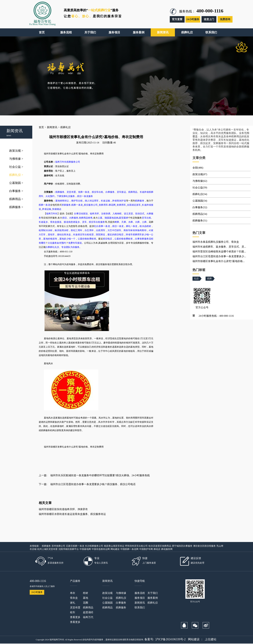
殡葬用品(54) (200, 214)
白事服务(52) (200, 207)
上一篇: (43, 475)
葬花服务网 (167, 549)
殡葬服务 (16, 207)
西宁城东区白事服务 (182, 546)
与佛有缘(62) (200, 181)
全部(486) (198, 168)
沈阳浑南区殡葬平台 (69, 549)
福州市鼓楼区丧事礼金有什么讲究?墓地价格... (219, 261)
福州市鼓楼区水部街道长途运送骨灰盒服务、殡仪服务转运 (72, 514)
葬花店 (157, 549)
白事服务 (16, 191)
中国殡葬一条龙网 (129, 549)
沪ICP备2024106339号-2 (170, 639)
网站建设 (115, 549)
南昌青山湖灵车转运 (114, 546)
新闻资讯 (52, 127)
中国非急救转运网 (101, 549)
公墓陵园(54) (200, 201)
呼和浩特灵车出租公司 (136, 546)
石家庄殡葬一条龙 (75, 546)
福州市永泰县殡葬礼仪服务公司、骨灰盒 (216, 242)
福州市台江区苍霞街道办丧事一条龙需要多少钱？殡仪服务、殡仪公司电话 (93, 484)
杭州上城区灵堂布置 (47, 549)
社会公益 (16, 167)
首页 (41, 127)
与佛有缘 (16, 159)
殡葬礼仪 (16, 175)
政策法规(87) (200, 174)
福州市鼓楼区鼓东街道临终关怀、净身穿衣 (63, 509)
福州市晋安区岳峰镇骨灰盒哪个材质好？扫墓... (219, 251)
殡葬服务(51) (200, 221)
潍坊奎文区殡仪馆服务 (204, 546)
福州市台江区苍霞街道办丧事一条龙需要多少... (219, 256)
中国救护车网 (146, 549)
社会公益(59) (200, 188)
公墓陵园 (16, 183)
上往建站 (211, 639)
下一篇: (43, 484)
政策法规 (16, 151)
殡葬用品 (16, 199)
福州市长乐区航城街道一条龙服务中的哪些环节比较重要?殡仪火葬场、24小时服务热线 (100, 475)
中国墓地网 (85, 549)
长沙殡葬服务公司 (94, 546)
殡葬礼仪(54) (200, 194)
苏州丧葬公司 (58, 546)
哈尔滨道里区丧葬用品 (160, 546)
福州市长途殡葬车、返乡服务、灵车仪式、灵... (219, 247)
